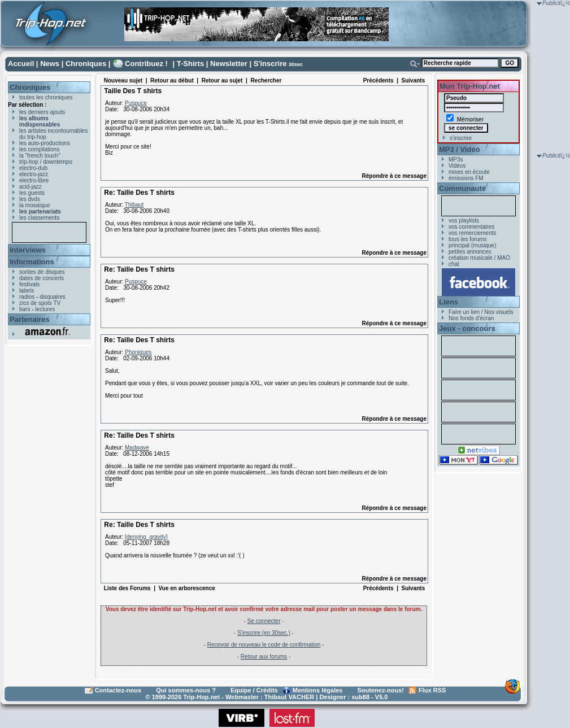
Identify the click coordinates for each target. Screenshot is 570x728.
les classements (39, 218)
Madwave (137, 448)
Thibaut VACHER (289, 697)
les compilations (39, 149)
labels (27, 291)
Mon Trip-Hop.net (470, 86)
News (50, 64)
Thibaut (134, 205)
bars (25, 309)
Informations (32, 262)
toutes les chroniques (46, 97)
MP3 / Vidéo (460, 149)
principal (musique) (472, 245)
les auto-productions (45, 143)
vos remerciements (472, 233)
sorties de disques (42, 272)
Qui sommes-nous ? (186, 690)
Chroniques (86, 64)
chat (454, 264)
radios (27, 297)
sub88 (360, 697)
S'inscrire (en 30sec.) (264, 633)
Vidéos (457, 166)
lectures (45, 309)
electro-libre (34, 180)
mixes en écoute (469, 172)
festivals (29, 284)
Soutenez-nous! (381, 690)
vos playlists (464, 221)
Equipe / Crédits (254, 690)
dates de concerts (42, 278)
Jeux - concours (467, 328)
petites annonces (470, 252)
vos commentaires (471, 227)
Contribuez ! (146, 64)
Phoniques (138, 352)
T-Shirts (190, 64)
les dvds (30, 199)
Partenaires (30, 319)
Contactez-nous (118, 690)
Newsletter (229, 64)
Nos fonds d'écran (471, 318)
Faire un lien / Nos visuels (481, 312)
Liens (449, 302)
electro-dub (33, 168)
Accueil (21, 64)
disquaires (53, 297)
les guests (32, 193)
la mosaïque (34, 205)
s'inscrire (461, 138)
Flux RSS (432, 690)
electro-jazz (34, 174)
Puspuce (136, 103)
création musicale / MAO (479, 258)
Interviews (28, 250)
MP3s (456, 160)
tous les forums (468, 239)
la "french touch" (40, 156)
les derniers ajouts (42, 112)
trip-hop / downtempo (46, 162)
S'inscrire (270, 64)
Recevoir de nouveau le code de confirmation (264, 645)
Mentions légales (318, 690)
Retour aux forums (264, 657)
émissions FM (466, 178)
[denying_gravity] (146, 537)
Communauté (462, 188)
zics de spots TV (40, 303)
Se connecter (264, 621)
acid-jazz (30, 187)
